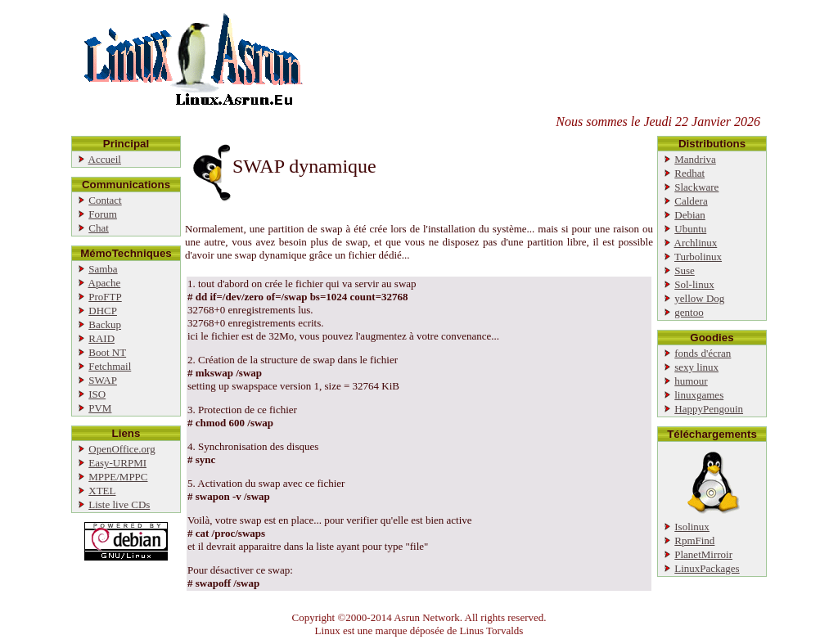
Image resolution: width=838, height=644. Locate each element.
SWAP (103, 380)
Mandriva (695, 159)
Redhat (689, 173)
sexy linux (696, 367)
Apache (105, 283)
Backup (105, 324)
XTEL (102, 491)
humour (691, 381)
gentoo (689, 312)
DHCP (103, 311)
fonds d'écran (703, 353)
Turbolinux (698, 257)
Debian (690, 215)
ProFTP (105, 297)
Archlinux (696, 243)
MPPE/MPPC (118, 477)
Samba (103, 269)
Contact (105, 200)
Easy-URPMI (117, 463)
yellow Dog (699, 298)
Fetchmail (110, 366)
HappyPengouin (709, 409)
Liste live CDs (119, 504)
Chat (99, 228)
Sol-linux (694, 284)
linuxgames (699, 395)
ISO (97, 394)
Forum (103, 214)
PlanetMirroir (703, 554)
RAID (101, 338)
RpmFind (694, 540)
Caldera (691, 201)
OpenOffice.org (122, 449)
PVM (100, 408)
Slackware (696, 187)
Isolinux (692, 527)
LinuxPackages (707, 568)
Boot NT (107, 352)
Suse (685, 270)
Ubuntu (690, 229)
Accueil (105, 159)
